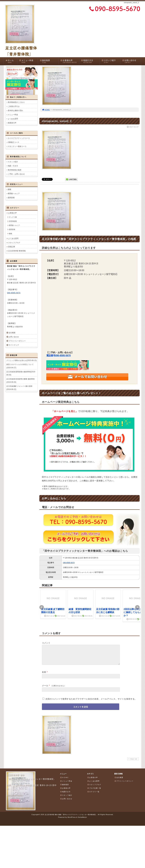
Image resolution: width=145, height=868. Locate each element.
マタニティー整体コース (17, 146)
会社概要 (12, 333)
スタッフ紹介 (111, 61)
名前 (44, 675)
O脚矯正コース (14, 142)
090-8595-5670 (69, 563)
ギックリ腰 (13, 217)
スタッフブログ (14, 243)
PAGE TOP (133, 762)
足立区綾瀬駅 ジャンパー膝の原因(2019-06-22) (19, 388)
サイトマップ (14, 345)
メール (45, 689)
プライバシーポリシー (17, 341)
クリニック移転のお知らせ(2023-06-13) (21, 360)
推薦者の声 (12, 123)
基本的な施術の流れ (15, 111)
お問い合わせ (132, 61)
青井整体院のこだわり (16, 102)
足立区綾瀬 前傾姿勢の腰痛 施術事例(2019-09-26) (20, 381)
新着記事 (12, 247)
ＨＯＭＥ (64, 781)
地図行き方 (90, 61)
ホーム (11, 61)
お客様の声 (70, 61)
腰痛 (9, 189)
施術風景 (49, 61)
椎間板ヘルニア (14, 194)
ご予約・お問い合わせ (16, 174)
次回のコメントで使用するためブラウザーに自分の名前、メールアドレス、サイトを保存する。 (91, 702)
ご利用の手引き (14, 106)
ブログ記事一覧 (94, 792)
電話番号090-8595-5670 (59, 355)
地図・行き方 (13, 166)
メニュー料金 (29, 61)
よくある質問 (13, 119)
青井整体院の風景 (15, 170)
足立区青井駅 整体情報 (17, 251)
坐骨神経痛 (13, 221)
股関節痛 (11, 198)
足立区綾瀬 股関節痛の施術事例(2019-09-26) (21, 373)
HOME (46, 110)
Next (137, 607)
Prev (42, 607)
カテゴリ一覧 (93, 795)
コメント (46, 643)
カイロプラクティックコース (19, 138)
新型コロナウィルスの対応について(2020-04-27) (20, 366)
